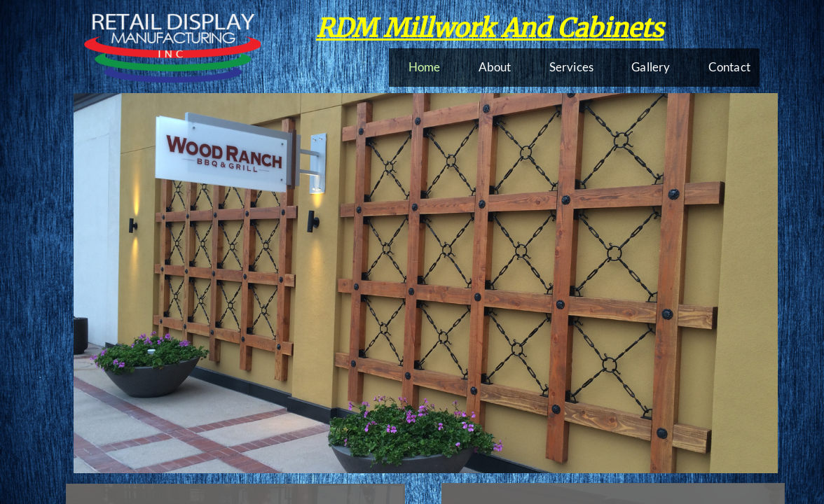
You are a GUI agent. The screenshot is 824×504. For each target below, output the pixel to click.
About (495, 67)
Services (572, 67)
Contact (729, 67)
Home (425, 67)
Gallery (651, 67)
